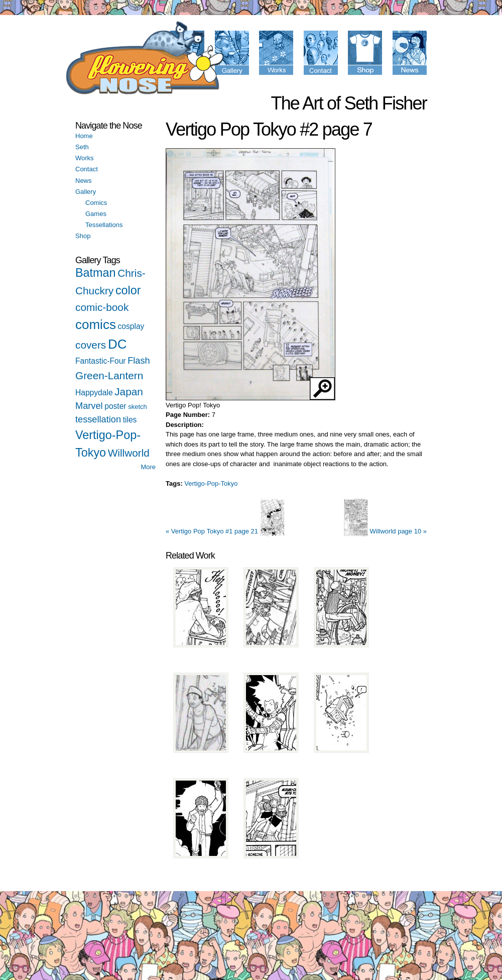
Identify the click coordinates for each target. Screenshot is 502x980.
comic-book (102, 307)
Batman (96, 273)
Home (84, 136)
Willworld (129, 453)
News (84, 181)
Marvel (89, 406)
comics (96, 324)
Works (85, 158)
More (148, 467)
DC (117, 344)
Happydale (94, 393)
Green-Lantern (109, 375)
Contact (87, 169)
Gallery (86, 192)
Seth (82, 147)
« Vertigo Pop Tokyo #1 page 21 (225, 531)
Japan (129, 392)
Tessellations (104, 225)
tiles (130, 420)
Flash (139, 361)
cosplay (131, 326)
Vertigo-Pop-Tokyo (211, 483)
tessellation (98, 419)
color (128, 290)
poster (115, 406)
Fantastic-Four (101, 361)
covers (91, 345)
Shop (83, 236)
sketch (138, 407)
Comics (96, 203)
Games (96, 214)
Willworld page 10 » (385, 531)
